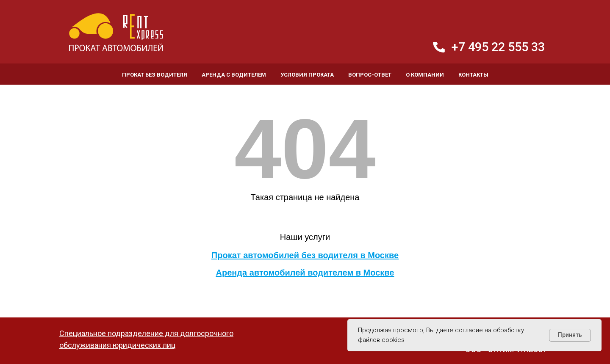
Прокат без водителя (155, 75)
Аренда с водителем (234, 75)
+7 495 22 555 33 (498, 47)
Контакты (473, 75)
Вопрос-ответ (370, 75)
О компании (425, 75)
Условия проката (307, 75)
